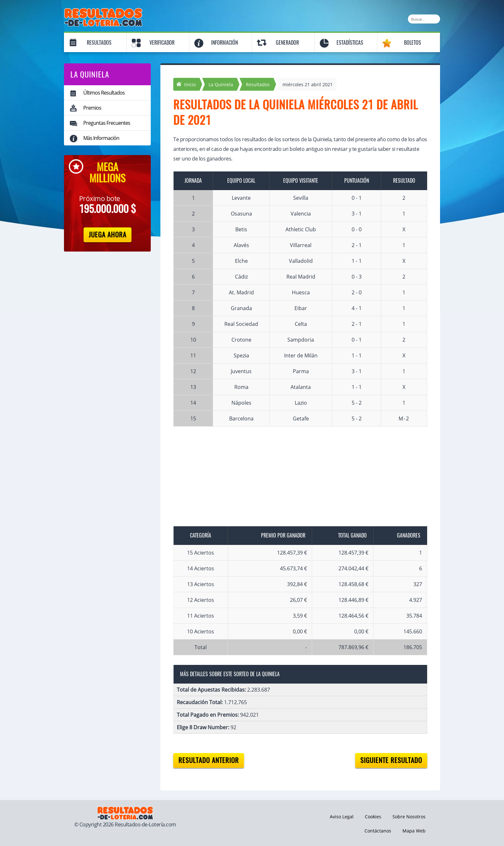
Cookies (373, 817)
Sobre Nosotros (409, 817)
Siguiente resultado (391, 760)
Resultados (99, 43)
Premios (92, 108)
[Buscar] (424, 19)
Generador (287, 43)
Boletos (413, 43)
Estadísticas (350, 43)
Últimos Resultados (104, 93)
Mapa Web (414, 831)
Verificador (162, 43)
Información (225, 43)
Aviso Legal (342, 817)
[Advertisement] (294, 481)
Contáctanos (378, 831)
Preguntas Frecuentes (107, 123)
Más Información (101, 138)
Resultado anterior (209, 760)
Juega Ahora (108, 235)
